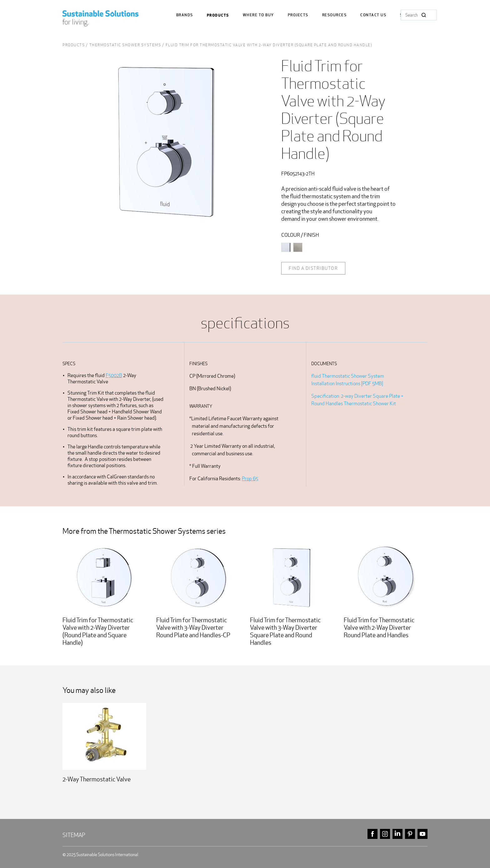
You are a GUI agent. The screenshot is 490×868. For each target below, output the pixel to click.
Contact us (373, 15)
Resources (335, 15)
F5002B (114, 375)
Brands (185, 15)
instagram (385, 834)
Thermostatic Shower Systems (125, 45)
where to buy (258, 15)
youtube (422, 834)
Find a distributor (313, 268)
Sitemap (74, 835)
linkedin (397, 834)
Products (218, 15)
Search (424, 15)
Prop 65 (250, 479)
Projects (298, 15)
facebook (372, 834)
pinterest (410, 834)
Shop (406, 15)
